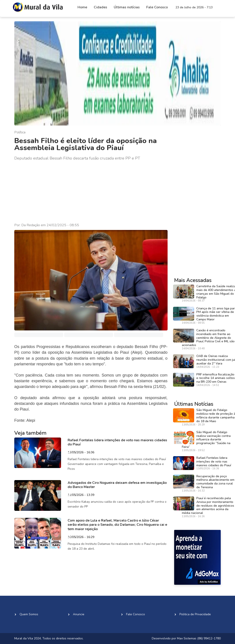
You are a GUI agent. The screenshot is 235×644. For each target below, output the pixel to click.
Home (82, 7)
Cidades (100, 7)
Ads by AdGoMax (209, 582)
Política (20, 132)
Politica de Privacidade (195, 614)
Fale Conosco (157, 7)
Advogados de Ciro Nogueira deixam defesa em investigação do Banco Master (117, 485)
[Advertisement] (91, 192)
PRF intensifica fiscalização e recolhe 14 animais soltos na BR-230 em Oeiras (216, 378)
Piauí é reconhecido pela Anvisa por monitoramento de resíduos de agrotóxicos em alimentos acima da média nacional (208, 506)
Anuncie (79, 614)
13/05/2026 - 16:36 (81, 453)
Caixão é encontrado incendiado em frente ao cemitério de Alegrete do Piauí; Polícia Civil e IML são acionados (208, 338)
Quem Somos (29, 614)
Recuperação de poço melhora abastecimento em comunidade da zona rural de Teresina (215, 482)
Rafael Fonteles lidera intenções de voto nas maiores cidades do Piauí (117, 442)
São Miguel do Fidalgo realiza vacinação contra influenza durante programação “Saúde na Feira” (206, 439)
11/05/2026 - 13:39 (81, 495)
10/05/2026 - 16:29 (81, 537)
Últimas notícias (127, 7)
